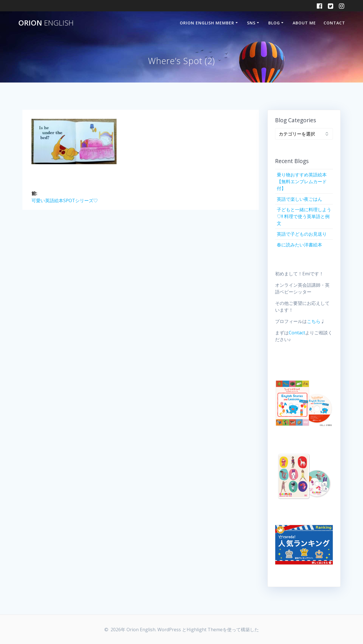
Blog (274, 23)
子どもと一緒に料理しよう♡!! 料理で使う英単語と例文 (304, 216)
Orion (46, 23)
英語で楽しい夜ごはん (299, 199)
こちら (314, 321)
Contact (334, 23)
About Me (304, 23)
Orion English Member (207, 23)
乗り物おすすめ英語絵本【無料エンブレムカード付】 (302, 181)
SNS (251, 23)
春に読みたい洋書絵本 (299, 245)
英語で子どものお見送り (302, 234)
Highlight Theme (205, 630)
